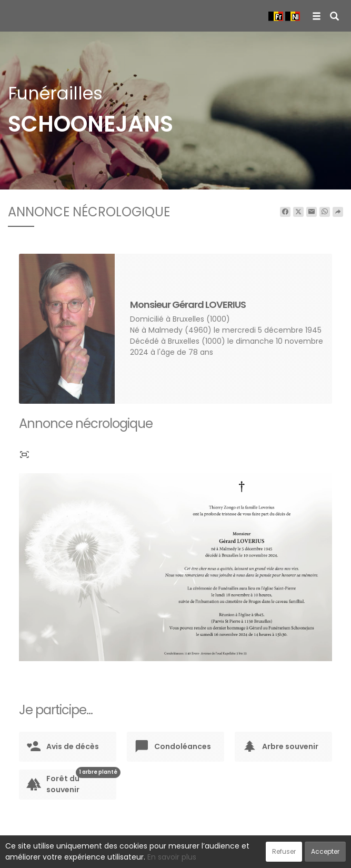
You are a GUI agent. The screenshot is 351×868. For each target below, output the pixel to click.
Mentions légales (276, 854)
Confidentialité (172, 854)
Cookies (222, 854)
